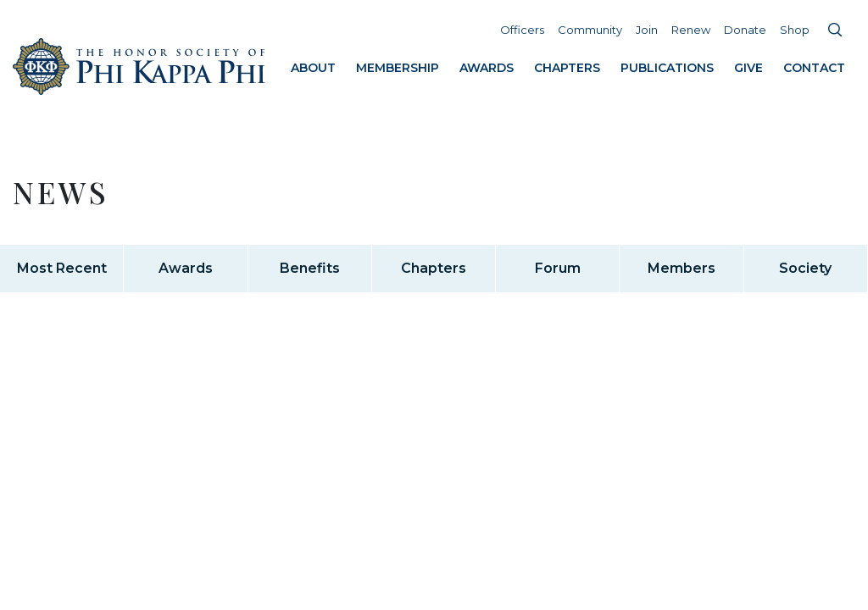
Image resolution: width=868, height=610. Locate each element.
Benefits (310, 268)
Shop (795, 30)
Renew (691, 30)
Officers (522, 30)
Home (140, 67)
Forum (558, 268)
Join (647, 30)
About (313, 68)
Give (748, 68)
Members (682, 268)
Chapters (567, 68)
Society (805, 268)
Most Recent (62, 268)
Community (590, 30)
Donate (745, 30)
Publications (667, 68)
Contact (814, 68)
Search (835, 30)
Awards (487, 68)
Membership (398, 68)
